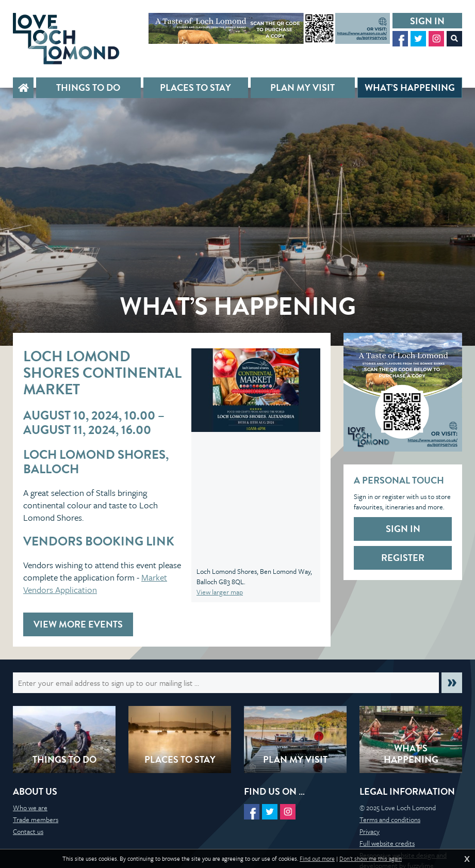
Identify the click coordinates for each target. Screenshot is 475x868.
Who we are (30, 808)
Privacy (370, 831)
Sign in (427, 21)
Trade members (36, 819)
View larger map (220, 592)
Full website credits (387, 843)
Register (403, 558)
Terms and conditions (390, 819)
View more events (78, 624)
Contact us (28, 831)
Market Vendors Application (95, 583)
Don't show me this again (371, 859)
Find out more (317, 859)
